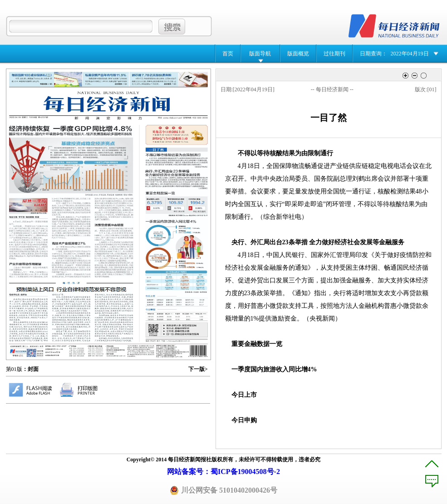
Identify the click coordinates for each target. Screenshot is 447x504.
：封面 (30, 369)
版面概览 (298, 54)
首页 (228, 54)
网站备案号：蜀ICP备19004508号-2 (223, 472)
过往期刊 (334, 54)
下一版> (198, 369)
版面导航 (260, 54)
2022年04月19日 (410, 54)
